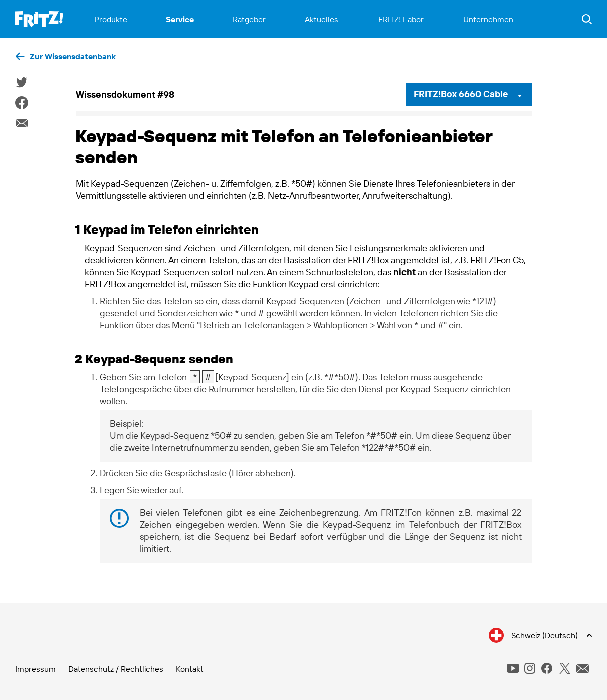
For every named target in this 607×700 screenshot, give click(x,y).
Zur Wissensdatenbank (73, 56)
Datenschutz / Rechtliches (116, 669)
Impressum (35, 669)
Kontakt (190, 669)
